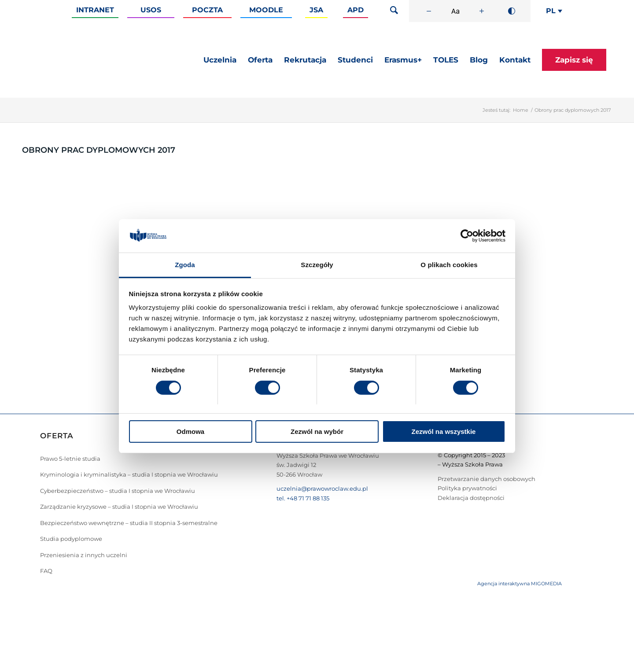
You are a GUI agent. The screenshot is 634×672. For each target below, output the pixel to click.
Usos (151, 10)
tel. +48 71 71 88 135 (303, 498)
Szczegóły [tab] (317, 265)
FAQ (46, 571)
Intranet (95, 10)
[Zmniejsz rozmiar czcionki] (429, 11)
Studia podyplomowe (71, 539)
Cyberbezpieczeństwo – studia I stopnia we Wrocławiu (118, 491)
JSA (316, 10)
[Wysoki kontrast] (512, 11)
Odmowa (190, 431)
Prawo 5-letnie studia (70, 459)
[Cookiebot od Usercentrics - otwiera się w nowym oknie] (467, 236)
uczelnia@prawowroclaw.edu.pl (322, 488)
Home (521, 110)
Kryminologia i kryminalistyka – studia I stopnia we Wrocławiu (129, 474)
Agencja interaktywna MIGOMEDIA (520, 584)
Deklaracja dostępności (471, 498)
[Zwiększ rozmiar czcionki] (482, 11)
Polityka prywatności (467, 488)
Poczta (207, 10)
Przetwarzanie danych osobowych (487, 479)
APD (356, 10)
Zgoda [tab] (185, 265)
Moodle (266, 10)
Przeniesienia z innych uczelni (84, 555)
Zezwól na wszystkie (444, 431)
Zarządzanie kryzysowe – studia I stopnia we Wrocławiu (119, 507)
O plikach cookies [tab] (449, 265)
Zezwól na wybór (317, 431)
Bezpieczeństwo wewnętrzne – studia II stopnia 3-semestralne (129, 523)
